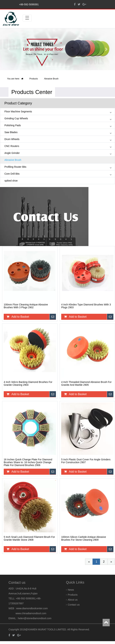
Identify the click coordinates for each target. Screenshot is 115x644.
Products (34, 79)
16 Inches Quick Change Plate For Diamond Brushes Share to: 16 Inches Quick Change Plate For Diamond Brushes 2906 (28, 462)
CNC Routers (12, 146)
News (71, 590)
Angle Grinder (12, 153)
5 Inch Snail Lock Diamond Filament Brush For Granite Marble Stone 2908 (29, 538)
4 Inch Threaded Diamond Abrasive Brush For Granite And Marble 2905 (86, 383)
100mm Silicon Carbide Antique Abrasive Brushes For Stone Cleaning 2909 (84, 538)
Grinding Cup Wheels (16, 118)
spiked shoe (11, 181)
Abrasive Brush (51, 79)
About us (73, 600)
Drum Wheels (12, 139)
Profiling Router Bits (15, 167)
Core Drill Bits (12, 174)
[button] (9, 49)
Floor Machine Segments (18, 111)
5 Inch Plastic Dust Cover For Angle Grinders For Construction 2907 (86, 461)
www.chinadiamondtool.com (31, 613)
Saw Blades (11, 132)
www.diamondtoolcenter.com (32, 608)
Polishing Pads (13, 125)
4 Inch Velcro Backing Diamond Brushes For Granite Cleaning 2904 (28, 383)
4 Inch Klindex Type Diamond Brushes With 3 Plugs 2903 (86, 306)
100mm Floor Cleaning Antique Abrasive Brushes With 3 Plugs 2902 (26, 306)
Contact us (74, 605)
